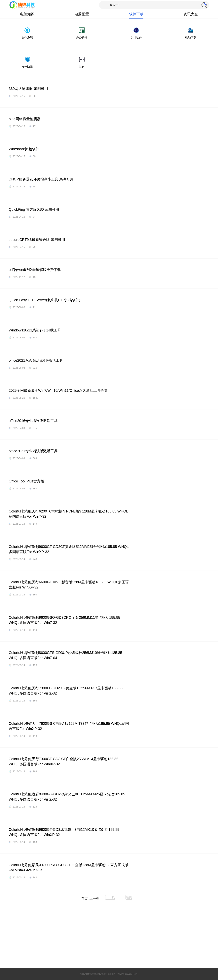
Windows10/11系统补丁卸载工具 (35, 330)
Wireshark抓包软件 (24, 149)
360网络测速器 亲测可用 (28, 89)
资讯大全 (191, 14)
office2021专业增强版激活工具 (33, 451)
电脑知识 (27, 14)
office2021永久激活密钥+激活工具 (36, 360)
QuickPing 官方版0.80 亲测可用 (34, 209)
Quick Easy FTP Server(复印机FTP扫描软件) (45, 300)
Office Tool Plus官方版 (26, 481)
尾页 (129, 897)
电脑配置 (82, 14)
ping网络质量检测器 (25, 119)
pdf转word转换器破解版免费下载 (35, 270)
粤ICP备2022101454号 (127, 974)
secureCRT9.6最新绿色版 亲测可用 (37, 240)
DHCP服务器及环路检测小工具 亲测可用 (41, 179)
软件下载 (136, 14)
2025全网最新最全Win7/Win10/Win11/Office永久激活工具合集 (58, 391)
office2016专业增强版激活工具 (33, 421)
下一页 (110, 897)
